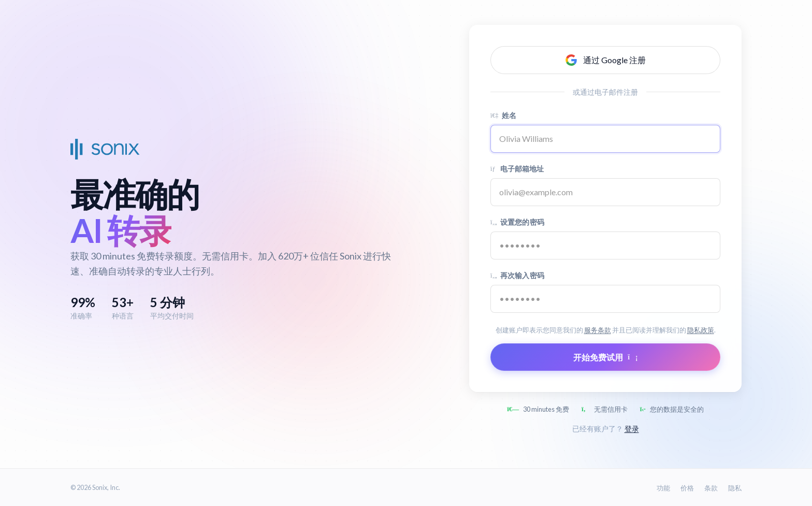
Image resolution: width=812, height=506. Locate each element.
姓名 (503, 115)
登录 (632, 429)
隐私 (735, 488)
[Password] (605, 245)
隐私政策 (701, 330)
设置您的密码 (517, 222)
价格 (687, 488)
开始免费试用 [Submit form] (606, 357)
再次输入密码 (517, 275)
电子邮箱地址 (517, 169)
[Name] (605, 139)
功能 (663, 488)
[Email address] (605, 192)
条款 (711, 488)
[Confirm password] (605, 299)
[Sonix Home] (105, 149)
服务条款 (598, 330)
